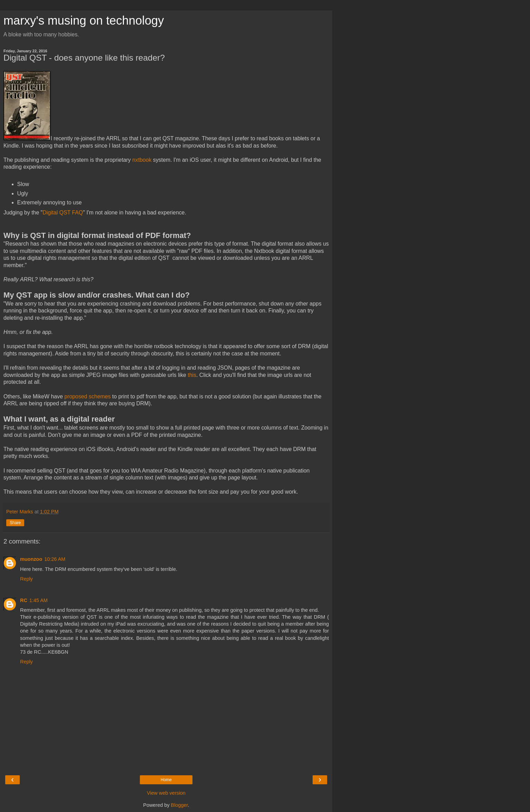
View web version (166, 793)
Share (15, 523)
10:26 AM (55, 559)
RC (24, 600)
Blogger (179, 805)
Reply (26, 579)
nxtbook (142, 160)
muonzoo (31, 559)
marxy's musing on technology (84, 20)
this (192, 375)
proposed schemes (88, 396)
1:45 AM (39, 600)
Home (166, 780)
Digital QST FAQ (63, 213)
